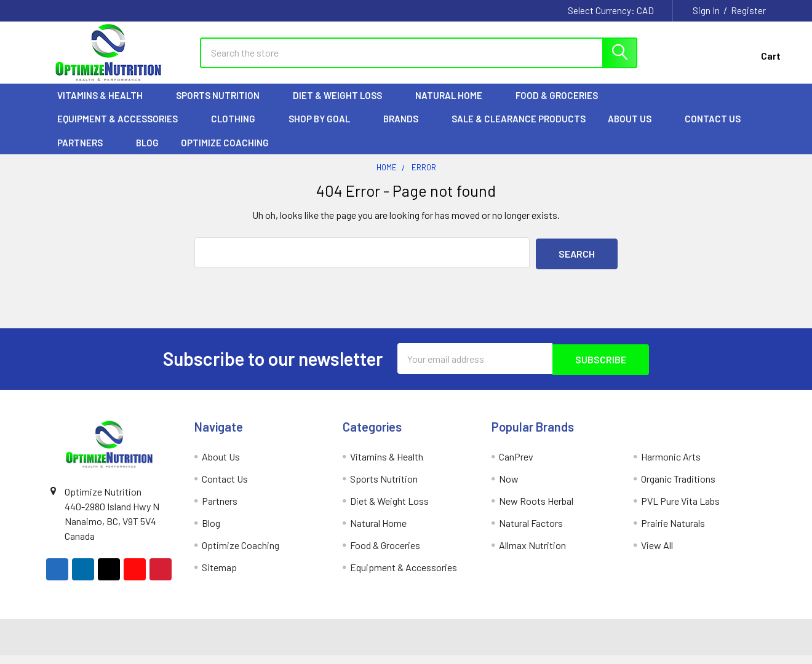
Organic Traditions (678, 487)
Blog (147, 154)
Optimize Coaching (225, 154)
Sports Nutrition (223, 106)
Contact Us (713, 130)
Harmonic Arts (671, 465)
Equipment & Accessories (123, 130)
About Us (635, 130)
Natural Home (454, 106)
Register (748, 10)
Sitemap (219, 576)
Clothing (239, 130)
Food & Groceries (562, 106)
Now (509, 487)
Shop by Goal (325, 130)
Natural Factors (531, 532)
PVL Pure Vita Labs (680, 509)
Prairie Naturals (673, 532)
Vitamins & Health (105, 106)
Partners (86, 154)
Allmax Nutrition (532, 554)
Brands (406, 130)
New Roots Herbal (536, 509)
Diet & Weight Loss (343, 106)
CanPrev (516, 465)
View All (657, 554)
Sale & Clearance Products (519, 130)
